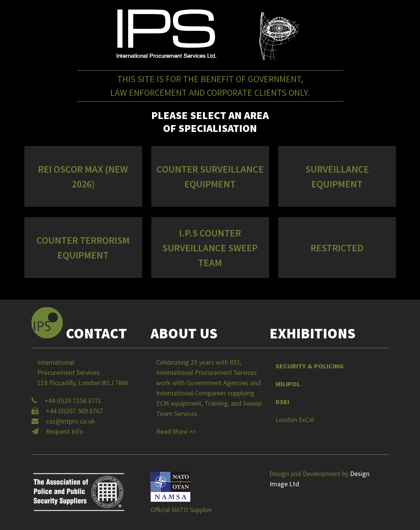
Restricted (337, 248)
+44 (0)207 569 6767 (74, 411)
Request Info (65, 431)
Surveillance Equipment (337, 176)
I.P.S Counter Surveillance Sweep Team (210, 248)
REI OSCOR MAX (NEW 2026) (83, 176)
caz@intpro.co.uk (71, 421)
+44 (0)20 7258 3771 (73, 401)
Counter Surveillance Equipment (210, 176)
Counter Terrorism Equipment (83, 248)
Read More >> (176, 431)
